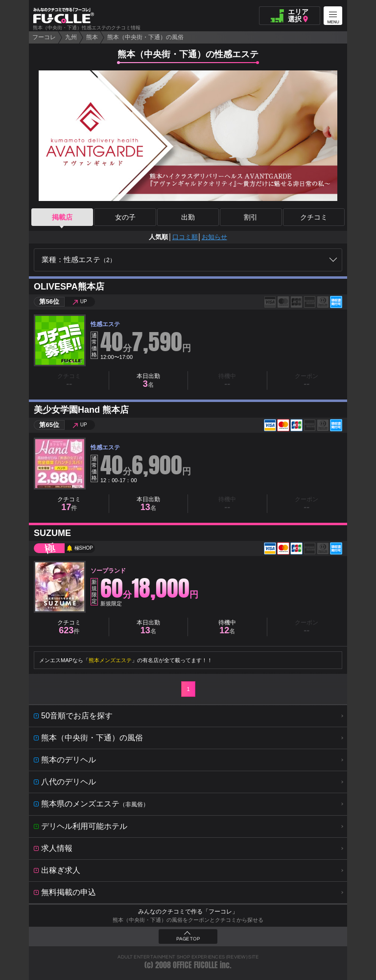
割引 (251, 217)
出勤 (188, 217)
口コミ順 (185, 237)
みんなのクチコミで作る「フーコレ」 (188, 912)
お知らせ (214, 237)
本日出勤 (148, 381)
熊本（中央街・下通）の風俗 (145, 37)
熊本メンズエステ (110, 660)
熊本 (92, 37)
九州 (71, 37)
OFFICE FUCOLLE (195, 965)
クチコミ (314, 217)
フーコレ (44, 37)
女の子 (125, 217)
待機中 (227, 627)
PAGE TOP (188, 939)
